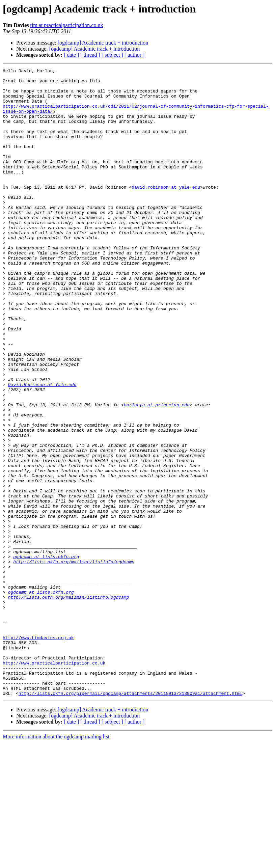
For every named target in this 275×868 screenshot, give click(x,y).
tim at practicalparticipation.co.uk (66, 25)
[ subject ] (112, 55)
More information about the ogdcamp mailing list (56, 862)
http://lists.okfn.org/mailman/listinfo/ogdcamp (74, 661)
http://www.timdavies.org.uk (38, 752)
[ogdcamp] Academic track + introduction (103, 43)
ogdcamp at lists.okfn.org (46, 655)
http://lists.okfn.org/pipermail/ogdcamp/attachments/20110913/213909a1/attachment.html (130, 819)
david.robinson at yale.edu (166, 211)
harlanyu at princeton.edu (157, 472)
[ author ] (135, 55)
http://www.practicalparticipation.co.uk (54, 782)
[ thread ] (90, 55)
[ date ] (71, 55)
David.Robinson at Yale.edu (42, 448)
